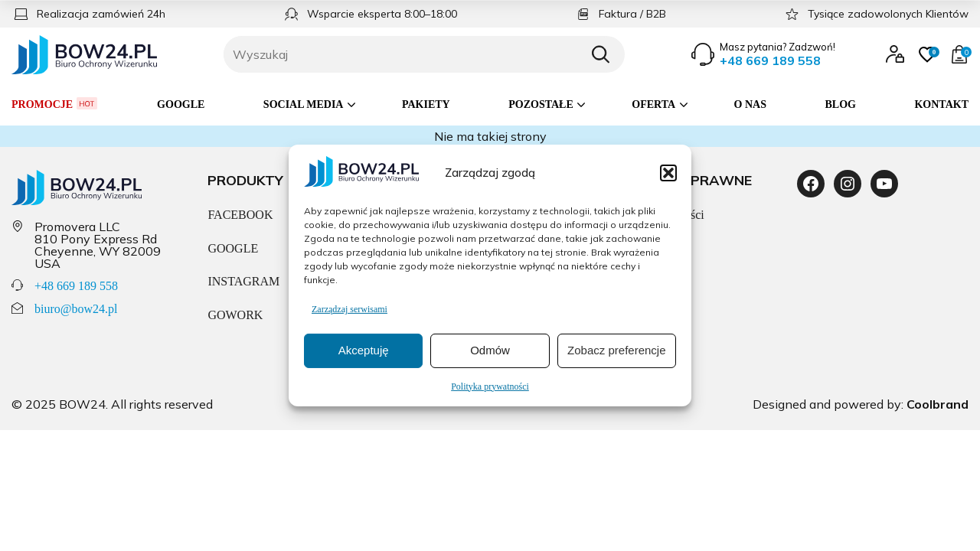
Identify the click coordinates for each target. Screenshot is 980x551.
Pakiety (426, 104)
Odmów (490, 350)
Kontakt (941, 104)
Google (181, 104)
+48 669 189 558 (76, 286)
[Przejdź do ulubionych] (927, 54)
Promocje (55, 104)
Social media (304, 104)
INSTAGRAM (243, 281)
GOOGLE (233, 248)
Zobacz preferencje (616, 350)
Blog (841, 104)
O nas (750, 104)
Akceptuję (364, 350)
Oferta (653, 104)
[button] (668, 172)
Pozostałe (541, 104)
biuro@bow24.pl (76, 309)
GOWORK (235, 315)
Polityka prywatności (490, 386)
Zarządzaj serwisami (350, 309)
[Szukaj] (600, 54)
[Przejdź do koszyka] (959, 54)
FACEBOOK (240, 215)
